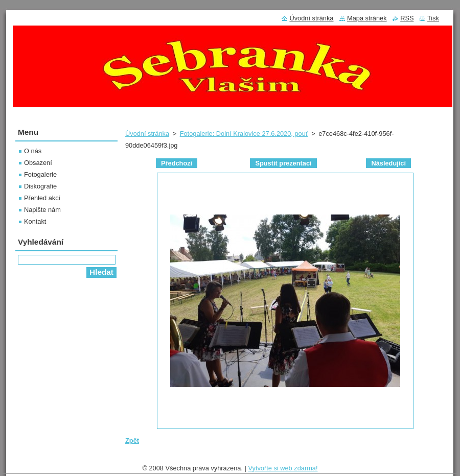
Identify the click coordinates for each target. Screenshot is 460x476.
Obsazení (38, 163)
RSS (407, 18)
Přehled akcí (42, 198)
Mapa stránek (367, 18)
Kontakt (35, 221)
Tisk (433, 18)
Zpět (132, 441)
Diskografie (40, 186)
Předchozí (177, 163)
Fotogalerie (40, 174)
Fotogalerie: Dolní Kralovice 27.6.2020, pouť (244, 134)
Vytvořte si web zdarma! (283, 468)
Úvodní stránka (147, 134)
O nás (33, 151)
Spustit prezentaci (283, 163)
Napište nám (42, 210)
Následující (388, 163)
